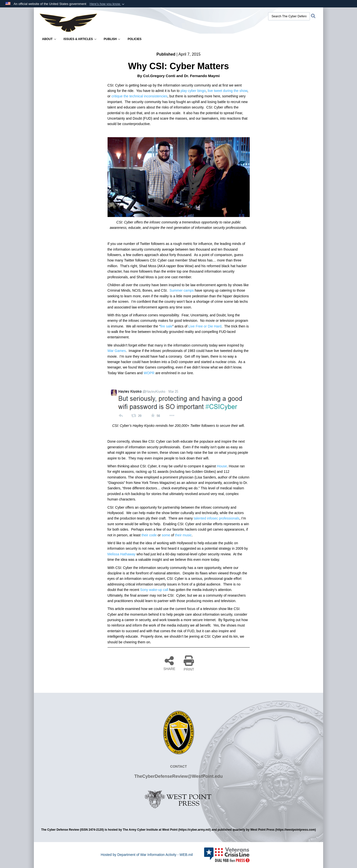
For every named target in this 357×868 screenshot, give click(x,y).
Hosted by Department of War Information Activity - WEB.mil (147, 855)
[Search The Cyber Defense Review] (289, 16)
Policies (134, 39)
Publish (112, 39)
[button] (107, 4)
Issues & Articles (80, 39)
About (49, 39)
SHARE (169, 663)
